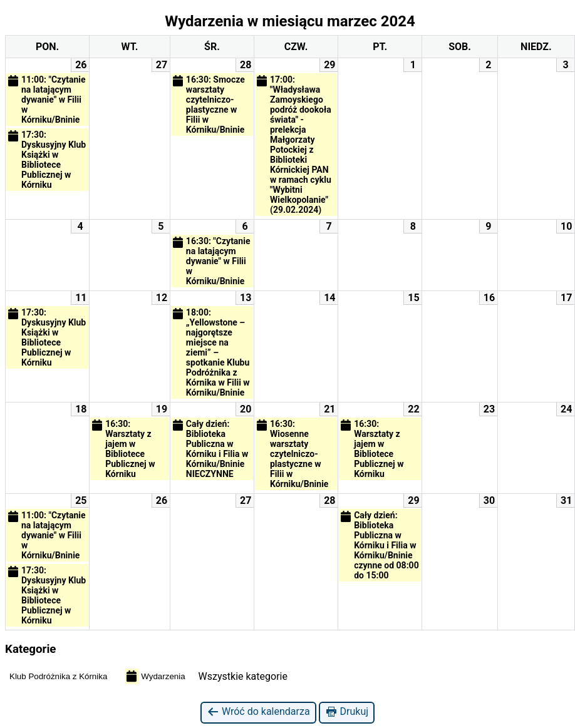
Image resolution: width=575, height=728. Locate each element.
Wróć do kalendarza (258, 712)
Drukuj (347, 712)
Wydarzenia (155, 676)
